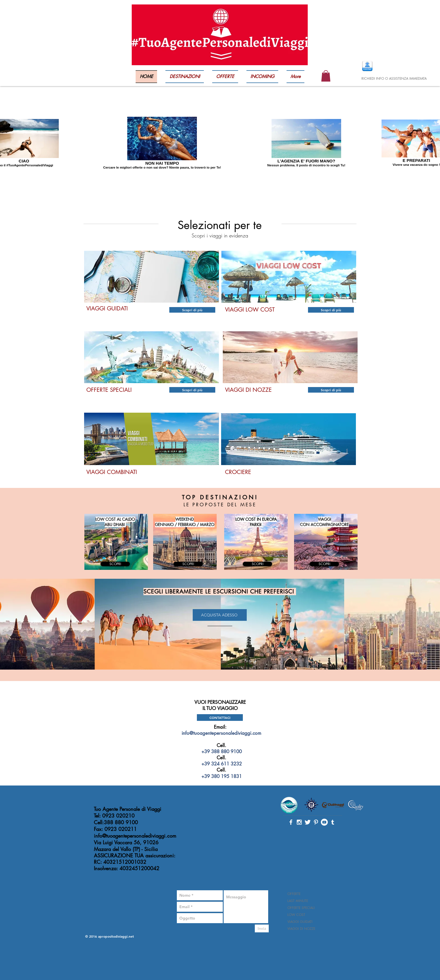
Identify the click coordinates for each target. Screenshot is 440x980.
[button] (326, 76)
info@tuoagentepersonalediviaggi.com (221, 733)
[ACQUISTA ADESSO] (220, 615)
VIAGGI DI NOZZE (301, 929)
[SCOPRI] (115, 564)
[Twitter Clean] (308, 822)
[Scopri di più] (192, 310)
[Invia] (262, 928)
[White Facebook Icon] (291, 822)
